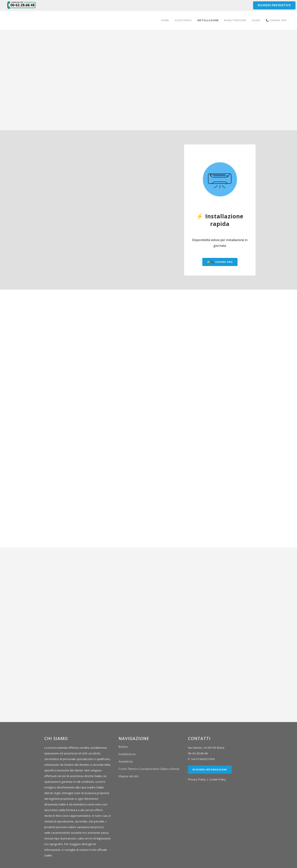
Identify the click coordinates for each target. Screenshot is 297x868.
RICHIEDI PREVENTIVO (274, 5)
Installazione (127, 754)
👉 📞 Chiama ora (220, 262)
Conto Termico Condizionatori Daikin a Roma (149, 769)
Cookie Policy (217, 779)
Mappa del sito (129, 776)
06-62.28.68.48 (198, 753)
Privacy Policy (197, 779)
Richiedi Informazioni (210, 770)
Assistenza (126, 762)
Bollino (123, 747)
